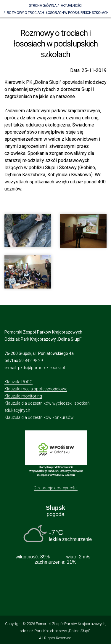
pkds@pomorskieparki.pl (41, 368)
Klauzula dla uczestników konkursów (39, 417)
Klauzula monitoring (23, 396)
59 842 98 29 (31, 361)
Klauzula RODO (18, 382)
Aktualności (71, 6)
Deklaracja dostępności (56, 488)
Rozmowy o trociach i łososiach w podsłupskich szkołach (58, 13)
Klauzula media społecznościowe (36, 389)
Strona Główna (43, 6)
